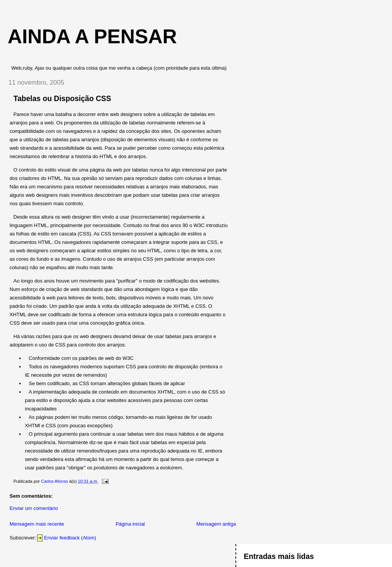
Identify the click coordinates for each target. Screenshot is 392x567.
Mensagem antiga (216, 524)
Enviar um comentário (34, 508)
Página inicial (130, 524)
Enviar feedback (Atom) (70, 538)
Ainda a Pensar (92, 36)
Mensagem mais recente (37, 524)
